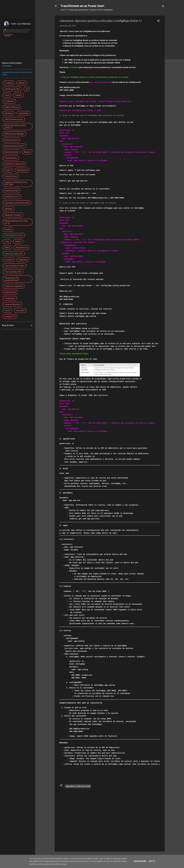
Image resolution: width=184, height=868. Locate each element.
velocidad (20, 310)
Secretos (9, 260)
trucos (7, 310)
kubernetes (24, 113)
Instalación (9, 101)
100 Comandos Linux (14, 119)
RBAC (7, 248)
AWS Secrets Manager (14, 134)
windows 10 (10, 317)
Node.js (8, 229)
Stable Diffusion (12, 107)
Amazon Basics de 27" (14, 146)
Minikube (9, 209)
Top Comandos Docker (15, 266)
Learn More (140, 861)
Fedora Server (11, 176)
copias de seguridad (14, 286)
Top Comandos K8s (13, 272)
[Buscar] (163, 7)
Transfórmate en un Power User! (82, 6)
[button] (158, 21)
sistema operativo (13, 304)
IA (27, 89)
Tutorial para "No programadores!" (12, 279)
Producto (9, 83)
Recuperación (21, 248)
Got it (152, 861)
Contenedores (11, 158)
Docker (8, 170)
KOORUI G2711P (12, 197)
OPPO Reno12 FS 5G (14, 235)
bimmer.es (7, 36)
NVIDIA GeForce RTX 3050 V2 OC (16, 222)
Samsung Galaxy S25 (14, 254)
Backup (27, 152)
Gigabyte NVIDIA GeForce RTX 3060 (16, 183)
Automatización (11, 152)
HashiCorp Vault (12, 191)
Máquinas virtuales (13, 215)
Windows (9, 113)
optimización (10, 292)
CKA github (7, 66)
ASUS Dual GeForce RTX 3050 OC (15, 127)
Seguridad (23, 260)
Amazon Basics (11, 140)
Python (18, 242)
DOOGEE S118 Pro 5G (14, 164)
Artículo (22, 83)
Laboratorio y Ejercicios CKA (78, 786)
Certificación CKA (12, 89)
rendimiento (10, 298)
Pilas (7, 242)
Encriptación (22, 170)
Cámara (18, 95)
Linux (7, 95)
